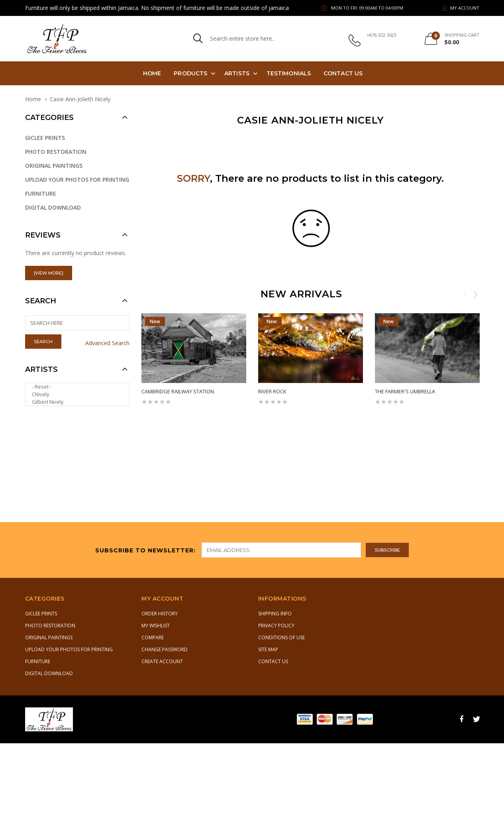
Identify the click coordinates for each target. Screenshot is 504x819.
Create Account (162, 661)
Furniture (41, 193)
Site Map (268, 649)
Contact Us (343, 73)
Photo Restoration (56, 152)
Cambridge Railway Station (178, 391)
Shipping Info (275, 614)
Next (475, 294)
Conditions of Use (281, 637)
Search (41, 301)
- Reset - (74, 387)
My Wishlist (156, 626)
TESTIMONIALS (289, 73)
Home (152, 73)
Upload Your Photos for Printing (77, 180)
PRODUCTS (190, 73)
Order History (160, 614)
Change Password (165, 649)
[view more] (49, 273)
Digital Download (53, 207)
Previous (465, 294)
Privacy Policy (276, 626)
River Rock (272, 391)
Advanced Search (107, 343)
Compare (153, 637)
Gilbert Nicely (74, 402)
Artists (237, 73)
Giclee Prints (45, 138)
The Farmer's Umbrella (405, 391)
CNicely (74, 394)
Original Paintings (54, 166)
